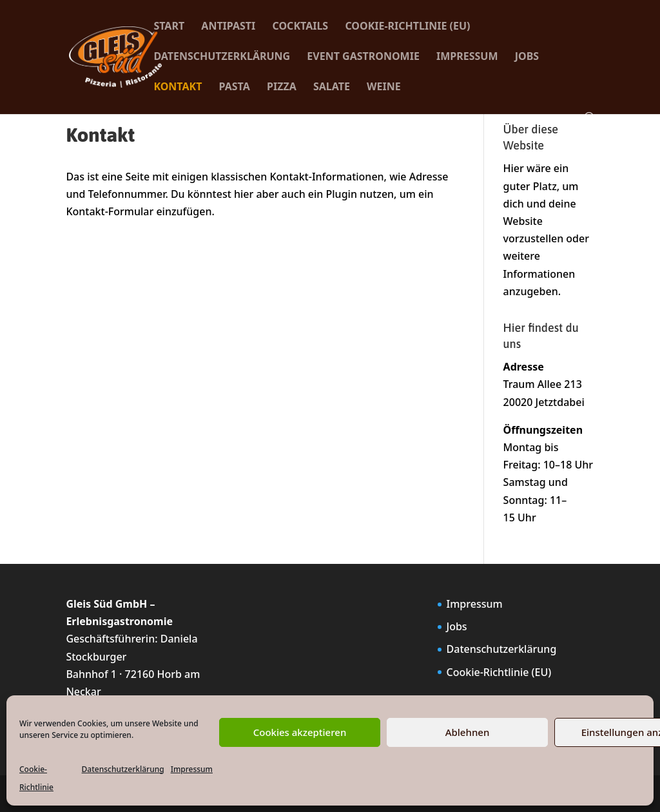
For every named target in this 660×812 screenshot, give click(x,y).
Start (169, 27)
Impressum (192, 769)
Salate (332, 88)
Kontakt (178, 88)
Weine (384, 88)
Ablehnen (468, 732)
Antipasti (228, 27)
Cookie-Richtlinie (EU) (407, 27)
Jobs (527, 57)
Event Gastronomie (363, 57)
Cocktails (301, 27)
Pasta (235, 88)
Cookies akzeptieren (300, 732)
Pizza (282, 88)
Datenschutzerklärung (123, 769)
